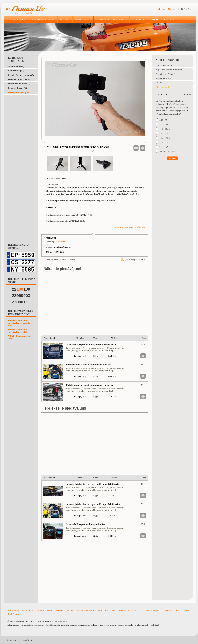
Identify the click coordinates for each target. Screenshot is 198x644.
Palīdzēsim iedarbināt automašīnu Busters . (89, 365)
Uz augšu (25, 640)
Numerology (13, 610)
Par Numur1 (27, 610)
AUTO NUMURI (18, 20)
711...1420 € (165, 147)
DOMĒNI (65, 20)
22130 (21, 289)
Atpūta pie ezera (163, 78)
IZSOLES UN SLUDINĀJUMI (111, 20)
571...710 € (165, 142)
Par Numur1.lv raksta (115, 610)
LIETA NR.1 (170, 20)
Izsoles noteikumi (164, 65)
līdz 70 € (163, 120)
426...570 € (165, 138)
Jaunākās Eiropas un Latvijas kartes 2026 (18, 331)
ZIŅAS (155, 20)
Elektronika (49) (16, 71)
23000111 (21, 302)
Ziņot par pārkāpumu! (133, 260)
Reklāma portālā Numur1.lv (90, 610)
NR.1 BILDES (139, 20)
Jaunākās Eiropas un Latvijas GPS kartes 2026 (91, 344)
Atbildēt (172, 158)
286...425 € (165, 133)
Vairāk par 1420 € (168, 151)
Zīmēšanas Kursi (171, 610)
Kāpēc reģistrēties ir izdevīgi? (169, 70)
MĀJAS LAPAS (83, 20)
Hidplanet (61, 242)
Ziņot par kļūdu (163, 87)
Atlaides (160, 83)
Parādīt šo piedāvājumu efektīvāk (130, 227)
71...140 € (164, 124)
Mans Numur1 (169, 9)
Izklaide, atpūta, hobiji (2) (21, 79)
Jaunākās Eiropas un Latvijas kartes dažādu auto (19, 323)
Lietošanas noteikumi (64, 610)
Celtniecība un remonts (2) (21, 75)
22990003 (21, 296)
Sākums (11, 640)
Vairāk (187, 95)
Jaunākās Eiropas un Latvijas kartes (86, 524)
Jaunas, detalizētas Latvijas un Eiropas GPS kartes (93, 484)
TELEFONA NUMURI (43, 20)
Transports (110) (16, 66)
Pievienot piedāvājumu (19, 92)
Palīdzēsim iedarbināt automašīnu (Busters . (90, 385)
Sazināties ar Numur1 (166, 74)
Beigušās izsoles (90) (18, 88)
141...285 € (165, 129)
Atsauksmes (133, 610)
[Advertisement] (20, 105)
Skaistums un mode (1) (19, 84)
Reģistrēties (187, 9)
